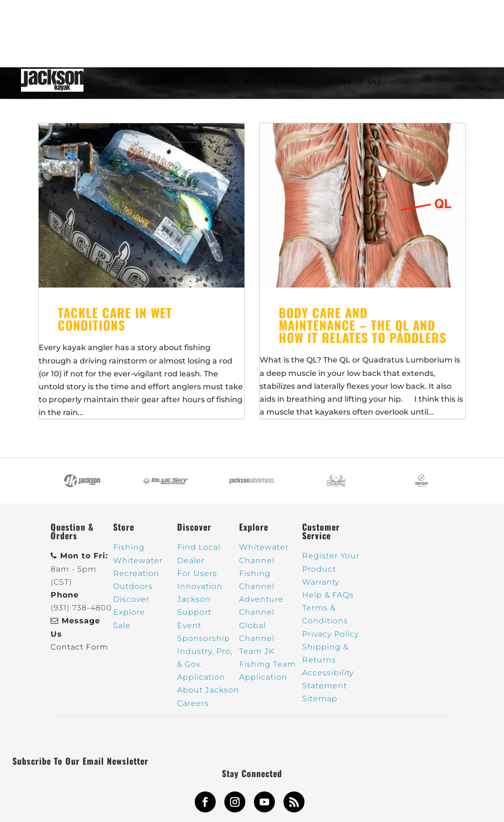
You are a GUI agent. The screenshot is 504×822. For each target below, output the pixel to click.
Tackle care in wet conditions (115, 325)
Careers (193, 709)
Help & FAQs (328, 601)
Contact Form (79, 652)
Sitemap (320, 704)
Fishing (129, 553)
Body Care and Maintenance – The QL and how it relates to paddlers (362, 331)
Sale (122, 631)
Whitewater (138, 566)
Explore (129, 618)
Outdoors (133, 592)
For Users (197, 579)
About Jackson (208, 696)
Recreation (136, 579)
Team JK (257, 657)
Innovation (200, 592)
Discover (131, 605)
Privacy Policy (331, 639)
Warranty (321, 587)
